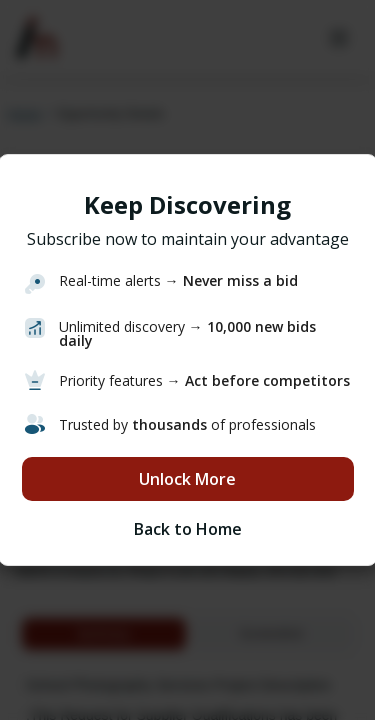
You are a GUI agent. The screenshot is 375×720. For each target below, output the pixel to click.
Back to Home (188, 529)
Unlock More (187, 479)
